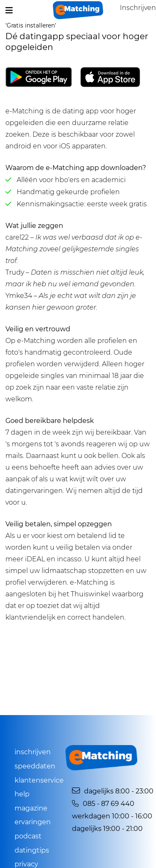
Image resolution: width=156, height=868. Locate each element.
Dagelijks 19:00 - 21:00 (107, 829)
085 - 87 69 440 (103, 804)
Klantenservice (39, 780)
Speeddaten (35, 766)
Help (22, 794)
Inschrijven (33, 752)
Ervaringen (33, 822)
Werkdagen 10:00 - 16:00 (112, 816)
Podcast (28, 836)
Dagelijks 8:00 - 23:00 (113, 791)
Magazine (31, 808)
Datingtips (32, 850)
